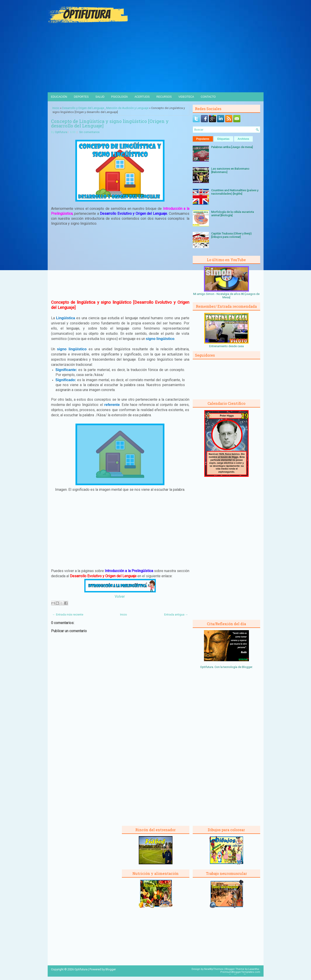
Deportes (81, 97)
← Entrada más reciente (68, 614)
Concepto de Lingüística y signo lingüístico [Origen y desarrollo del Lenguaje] (110, 123)
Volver (120, 596)
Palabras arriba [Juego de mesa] (232, 147)
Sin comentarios (89, 132)
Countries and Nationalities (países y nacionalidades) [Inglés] (235, 192)
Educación (59, 97)
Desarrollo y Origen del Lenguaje (83, 108)
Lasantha (254, 969)
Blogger (247, 667)
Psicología (119, 97)
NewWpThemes (214, 969)
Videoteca (186, 97)
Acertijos (142, 97)
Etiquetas (224, 139)
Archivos (243, 139)
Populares (203, 139)
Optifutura (61, 132)
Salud (100, 97)
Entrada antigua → (176, 614)
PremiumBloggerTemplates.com (240, 972)
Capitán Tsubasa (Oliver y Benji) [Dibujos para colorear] (231, 235)
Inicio (56, 108)
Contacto (208, 97)
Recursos (164, 97)
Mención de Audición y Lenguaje (127, 108)
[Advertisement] (156, 59)
